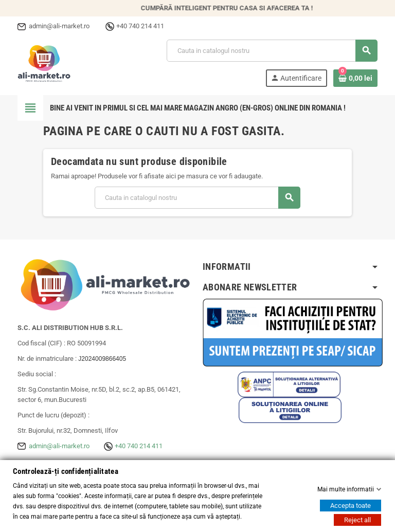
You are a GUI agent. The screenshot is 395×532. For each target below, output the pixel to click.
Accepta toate (351, 506)
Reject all (357, 520)
